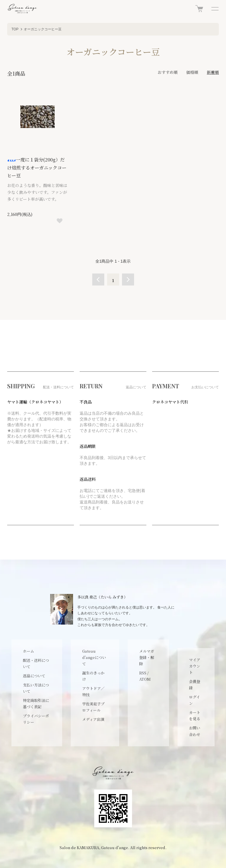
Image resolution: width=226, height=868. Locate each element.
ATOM (145, 679)
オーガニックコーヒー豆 (43, 29)
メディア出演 (93, 719)
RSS (143, 673)
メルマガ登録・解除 (147, 657)
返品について (34, 676)
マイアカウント (195, 666)
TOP (15, 29)
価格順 (192, 72)
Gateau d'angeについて (94, 657)
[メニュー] (215, 9)
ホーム (29, 651)
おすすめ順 (168, 72)
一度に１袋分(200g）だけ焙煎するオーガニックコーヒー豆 (37, 167)
